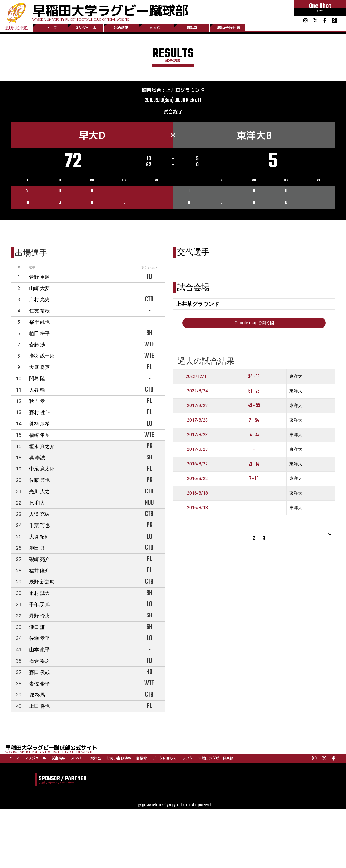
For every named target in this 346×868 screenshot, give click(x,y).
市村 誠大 (39, 593)
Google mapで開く (254, 323)
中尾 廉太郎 (42, 469)
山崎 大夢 (39, 288)
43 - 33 (254, 406)
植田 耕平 (39, 333)
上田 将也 (39, 706)
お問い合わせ (227, 28)
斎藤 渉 (37, 345)
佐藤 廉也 (39, 480)
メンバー (157, 28)
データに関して (164, 758)
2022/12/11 (197, 376)
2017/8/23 (197, 420)
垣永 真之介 (42, 446)
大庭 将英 (39, 367)
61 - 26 (254, 391)
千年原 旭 (39, 604)
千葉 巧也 (39, 525)
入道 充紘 (39, 514)
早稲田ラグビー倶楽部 (216, 758)
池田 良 (37, 548)
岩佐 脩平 (39, 684)
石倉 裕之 (39, 661)
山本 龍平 (39, 650)
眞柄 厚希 (39, 424)
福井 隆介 (39, 571)
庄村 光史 (39, 299)
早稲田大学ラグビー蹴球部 (110, 11)
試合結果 (121, 28)
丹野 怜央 (39, 616)
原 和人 (37, 503)
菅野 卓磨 (39, 277)
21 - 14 (254, 464)
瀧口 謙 (37, 627)
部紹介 (142, 758)
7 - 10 (254, 479)
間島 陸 (37, 378)
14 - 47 (254, 435)
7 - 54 (254, 420)
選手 (32, 267)
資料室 (192, 28)
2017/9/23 (197, 405)
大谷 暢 (37, 390)
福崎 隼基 (39, 435)
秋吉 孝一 (39, 401)
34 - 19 (254, 377)
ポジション (149, 267)
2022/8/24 (197, 391)
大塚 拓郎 (39, 537)
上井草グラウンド (185, 90)
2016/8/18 (197, 493)
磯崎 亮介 (39, 559)
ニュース (50, 28)
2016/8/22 (197, 464)
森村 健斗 (39, 412)
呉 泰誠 (37, 458)
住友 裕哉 (39, 311)
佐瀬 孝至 (39, 638)
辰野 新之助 (42, 582)
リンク (187, 758)
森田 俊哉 (39, 672)
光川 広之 (39, 491)
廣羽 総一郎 (42, 356)
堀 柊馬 (37, 695)
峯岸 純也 (39, 322)
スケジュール (86, 28)
